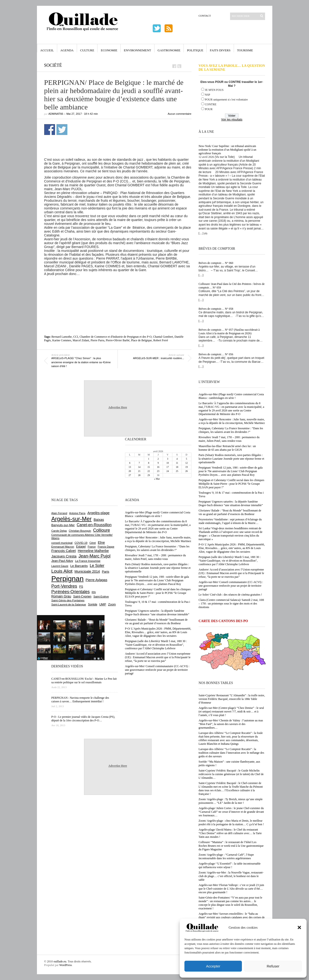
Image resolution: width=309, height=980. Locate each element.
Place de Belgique (141, 340)
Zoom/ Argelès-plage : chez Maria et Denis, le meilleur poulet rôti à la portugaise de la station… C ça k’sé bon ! (231, 822)
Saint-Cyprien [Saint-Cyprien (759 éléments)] (82, 597)
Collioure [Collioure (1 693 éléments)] (102, 530)
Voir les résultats (232, 120)
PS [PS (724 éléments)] (81, 587)
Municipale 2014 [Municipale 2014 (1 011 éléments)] (87, 571)
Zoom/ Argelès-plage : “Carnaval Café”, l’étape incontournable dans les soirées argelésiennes (226, 856)
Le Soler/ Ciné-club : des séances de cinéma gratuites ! (230, 595)
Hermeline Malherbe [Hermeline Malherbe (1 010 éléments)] (93, 551)
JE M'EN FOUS (214, 90)
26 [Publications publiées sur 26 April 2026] (186, 471)
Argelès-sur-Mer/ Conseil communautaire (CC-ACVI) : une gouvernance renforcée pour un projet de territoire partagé (231, 586)
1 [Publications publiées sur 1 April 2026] (149, 459)
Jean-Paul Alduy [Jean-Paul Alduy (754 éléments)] (62, 561)
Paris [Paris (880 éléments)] (105, 572)
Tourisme (245, 50)
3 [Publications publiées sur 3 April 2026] (168, 459)
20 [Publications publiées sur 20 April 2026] (130, 471)
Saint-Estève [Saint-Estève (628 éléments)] (101, 597)
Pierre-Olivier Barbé (118, 340)
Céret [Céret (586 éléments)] (92, 543)
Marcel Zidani (81, 340)
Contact (205, 16)
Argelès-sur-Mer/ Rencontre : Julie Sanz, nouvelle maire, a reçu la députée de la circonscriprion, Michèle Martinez (232, 421)
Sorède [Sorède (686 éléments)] (93, 604)
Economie (109, 50)
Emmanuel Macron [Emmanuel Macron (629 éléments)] (63, 547)
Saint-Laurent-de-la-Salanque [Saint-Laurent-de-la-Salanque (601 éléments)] (69, 604)
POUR (209, 109)
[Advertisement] (123, 287)
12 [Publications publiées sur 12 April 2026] (186, 463)
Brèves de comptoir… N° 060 (216, 263)
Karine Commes (62, 340)
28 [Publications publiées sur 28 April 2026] (139, 475)
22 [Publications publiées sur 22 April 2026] (149, 471)
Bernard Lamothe (62, 337)
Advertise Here (118, 407)
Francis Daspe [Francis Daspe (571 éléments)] (106, 547)
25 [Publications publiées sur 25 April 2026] (177, 471)
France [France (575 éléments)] (92, 547)
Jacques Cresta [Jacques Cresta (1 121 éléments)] (64, 556)
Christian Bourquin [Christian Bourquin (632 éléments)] (80, 531)
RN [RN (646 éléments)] (94, 592)
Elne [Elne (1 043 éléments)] (101, 543)
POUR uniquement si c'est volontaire (226, 100)
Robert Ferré (161, 340)
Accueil (47, 50)
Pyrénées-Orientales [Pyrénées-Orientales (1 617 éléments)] (71, 592)
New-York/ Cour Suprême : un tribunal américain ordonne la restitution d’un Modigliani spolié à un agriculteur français (228, 150)
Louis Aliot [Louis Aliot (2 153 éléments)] (62, 571)
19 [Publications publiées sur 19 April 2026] (186, 467)
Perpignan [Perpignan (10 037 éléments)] (68, 579)
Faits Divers (220, 50)
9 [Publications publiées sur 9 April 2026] (158, 463)
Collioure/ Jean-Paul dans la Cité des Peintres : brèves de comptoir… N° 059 (232, 286)
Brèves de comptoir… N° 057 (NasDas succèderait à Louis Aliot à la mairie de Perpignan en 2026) (229, 332)
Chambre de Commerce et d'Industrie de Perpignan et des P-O (115, 337)
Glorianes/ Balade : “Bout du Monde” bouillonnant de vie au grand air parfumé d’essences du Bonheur (230, 512)
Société (53, 65)
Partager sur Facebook (50, 130)
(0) (206, 233)
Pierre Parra (97, 340)
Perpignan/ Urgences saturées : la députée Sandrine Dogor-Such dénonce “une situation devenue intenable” (231, 503)
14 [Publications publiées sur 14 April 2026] (139, 467)
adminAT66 (56, 114)
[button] (299, 927)
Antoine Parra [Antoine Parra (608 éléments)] (77, 513)
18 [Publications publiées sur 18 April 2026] (177, 467)
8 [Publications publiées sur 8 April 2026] (149, 463)
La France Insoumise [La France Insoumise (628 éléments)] (88, 561)
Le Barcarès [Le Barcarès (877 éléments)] (79, 566)
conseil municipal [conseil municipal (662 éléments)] (62, 543)
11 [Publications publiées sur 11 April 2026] (177, 463)
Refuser (273, 966)
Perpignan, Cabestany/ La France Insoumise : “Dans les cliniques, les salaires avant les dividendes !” (231, 430)
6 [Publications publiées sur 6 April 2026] (130, 463)
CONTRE (211, 104)
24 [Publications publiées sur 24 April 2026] (168, 471)
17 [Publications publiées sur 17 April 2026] (168, 467)
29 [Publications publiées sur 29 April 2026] (149, 475)
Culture (87, 50)
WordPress (66, 965)
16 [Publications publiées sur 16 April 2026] (158, 467)
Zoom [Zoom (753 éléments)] (112, 604)
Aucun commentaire (180, 114)
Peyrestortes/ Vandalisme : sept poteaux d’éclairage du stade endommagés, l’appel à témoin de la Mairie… (230, 521)
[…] (201, 233)
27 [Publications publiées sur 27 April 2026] (130, 475)
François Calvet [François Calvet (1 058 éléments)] (64, 551)
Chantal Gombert (163, 337)
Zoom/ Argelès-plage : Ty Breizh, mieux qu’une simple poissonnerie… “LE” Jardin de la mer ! (231, 801)
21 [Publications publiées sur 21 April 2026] (139, 471)
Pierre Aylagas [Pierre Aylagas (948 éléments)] (97, 580)
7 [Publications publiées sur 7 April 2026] (139, 463)
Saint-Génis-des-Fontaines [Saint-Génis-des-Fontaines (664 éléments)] (68, 600)
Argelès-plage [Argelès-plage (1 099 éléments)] (98, 513)
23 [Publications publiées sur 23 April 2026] (158, 471)
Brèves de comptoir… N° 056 (216, 354)
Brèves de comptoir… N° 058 (216, 309)
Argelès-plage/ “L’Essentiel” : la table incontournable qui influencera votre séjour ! (230, 865)
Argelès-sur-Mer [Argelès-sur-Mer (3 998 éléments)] (72, 519)
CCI (76, 337)
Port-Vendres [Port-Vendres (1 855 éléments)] (64, 586)
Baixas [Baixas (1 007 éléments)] (99, 520)
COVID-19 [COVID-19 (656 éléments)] (81, 543)
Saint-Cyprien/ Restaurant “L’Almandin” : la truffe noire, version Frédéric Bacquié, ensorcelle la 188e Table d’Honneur (232, 699)
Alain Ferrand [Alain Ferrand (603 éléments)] (59, 513)
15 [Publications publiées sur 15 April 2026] (149, 467)
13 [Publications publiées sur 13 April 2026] (130, 467)
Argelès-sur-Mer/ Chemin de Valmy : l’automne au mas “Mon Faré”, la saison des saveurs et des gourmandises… (231, 724)
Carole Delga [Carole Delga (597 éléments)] (59, 531)
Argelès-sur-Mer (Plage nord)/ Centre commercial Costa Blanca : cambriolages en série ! (231, 396)
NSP (208, 95)
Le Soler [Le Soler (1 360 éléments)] (97, 565)
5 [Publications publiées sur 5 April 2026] (186, 459)
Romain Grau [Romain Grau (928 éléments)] (61, 596)
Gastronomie (169, 50)
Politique (195, 50)
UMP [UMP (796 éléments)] (103, 604)
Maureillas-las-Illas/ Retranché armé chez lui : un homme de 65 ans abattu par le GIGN (227, 448)
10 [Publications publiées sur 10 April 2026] (168, 463)
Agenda (67, 50)
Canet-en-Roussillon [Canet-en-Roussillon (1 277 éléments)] (94, 525)
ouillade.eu (60, 961)
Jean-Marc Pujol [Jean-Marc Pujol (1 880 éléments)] (94, 556)
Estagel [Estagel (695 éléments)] (81, 547)
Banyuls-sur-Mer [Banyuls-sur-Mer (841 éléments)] (63, 525)
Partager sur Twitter (62, 130)
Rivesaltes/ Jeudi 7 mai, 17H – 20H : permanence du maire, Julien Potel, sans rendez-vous (229, 439)
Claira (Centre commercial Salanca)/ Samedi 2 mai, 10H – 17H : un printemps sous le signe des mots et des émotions (231, 604)
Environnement (137, 50)
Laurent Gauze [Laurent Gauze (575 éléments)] (60, 566)
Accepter (213, 966)
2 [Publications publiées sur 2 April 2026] (158, 459)
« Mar (157, 479)
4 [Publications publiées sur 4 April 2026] (177, 459)
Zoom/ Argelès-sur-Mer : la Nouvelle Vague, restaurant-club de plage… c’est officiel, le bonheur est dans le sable (231, 876)
